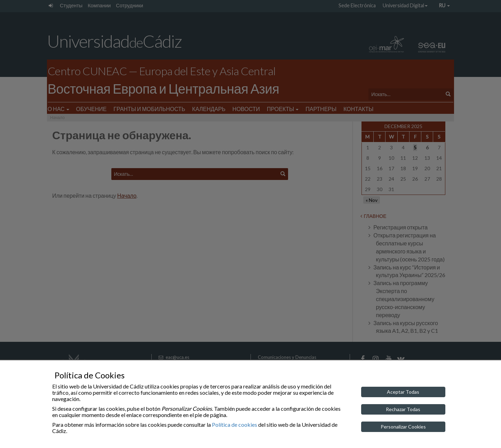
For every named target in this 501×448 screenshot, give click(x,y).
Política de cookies (234, 425)
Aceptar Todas (403, 392)
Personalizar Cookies (403, 427)
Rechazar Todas (403, 409)
